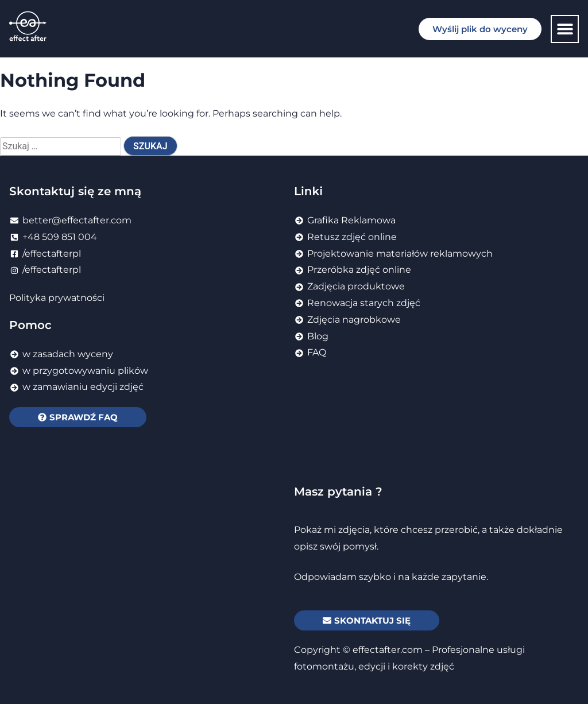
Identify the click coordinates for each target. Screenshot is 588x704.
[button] (565, 29)
